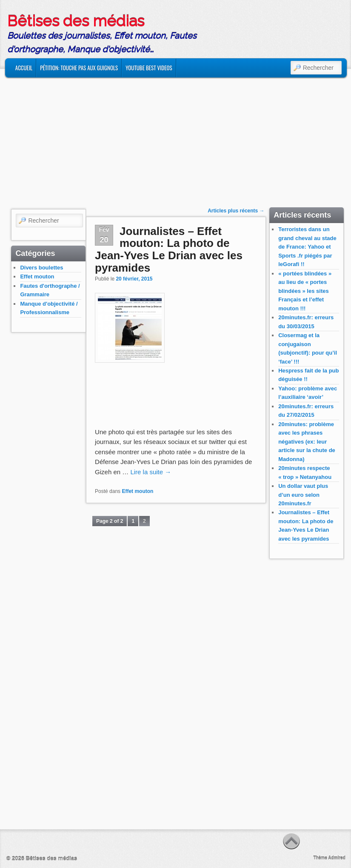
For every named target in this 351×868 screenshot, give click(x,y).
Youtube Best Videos (149, 68)
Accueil (24, 68)
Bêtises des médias (76, 21)
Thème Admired (330, 858)
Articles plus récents (236, 211)
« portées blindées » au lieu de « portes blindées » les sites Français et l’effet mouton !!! (305, 291)
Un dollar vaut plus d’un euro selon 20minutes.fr (303, 495)
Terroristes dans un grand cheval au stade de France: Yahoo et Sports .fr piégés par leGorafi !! (307, 247)
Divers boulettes (41, 268)
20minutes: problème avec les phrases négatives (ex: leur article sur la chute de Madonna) (307, 442)
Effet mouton (37, 276)
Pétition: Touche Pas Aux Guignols (79, 68)
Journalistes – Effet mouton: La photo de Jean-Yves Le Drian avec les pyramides (169, 249)
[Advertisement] (176, 137)
